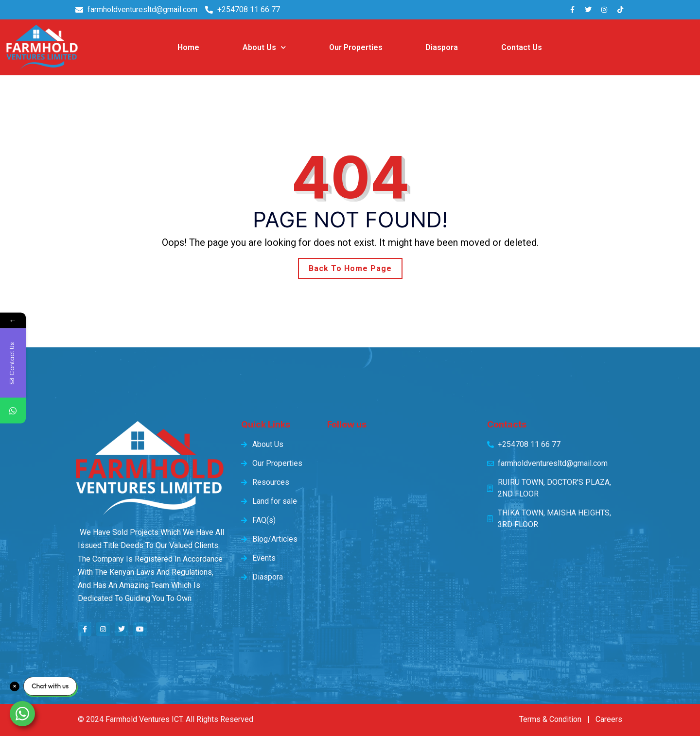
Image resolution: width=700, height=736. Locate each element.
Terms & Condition (550, 719)
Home (188, 47)
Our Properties (356, 47)
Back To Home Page (350, 268)
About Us (264, 47)
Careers (609, 719)
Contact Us (522, 47)
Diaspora (442, 47)
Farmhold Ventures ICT (144, 719)
